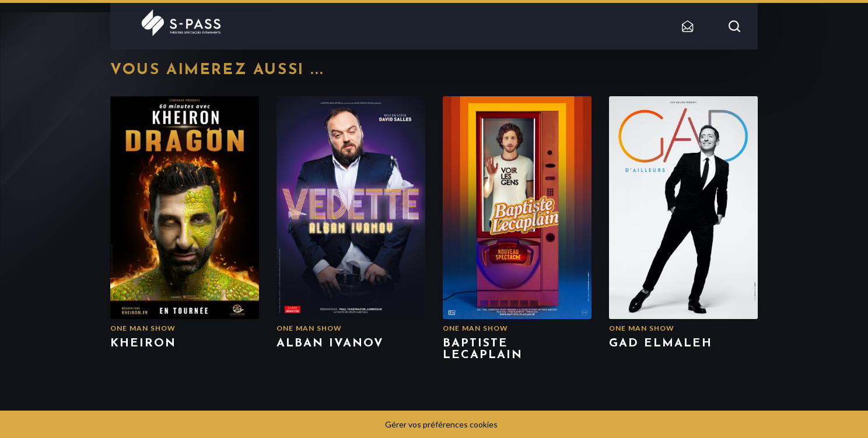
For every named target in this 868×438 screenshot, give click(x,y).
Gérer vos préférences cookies (441, 424)
